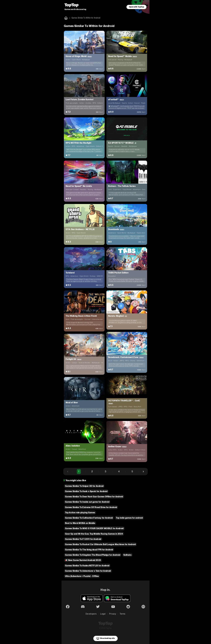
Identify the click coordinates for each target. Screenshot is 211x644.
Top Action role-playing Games (80, 513)
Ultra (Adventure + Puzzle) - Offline (82, 576)
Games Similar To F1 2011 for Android (83, 539)
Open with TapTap (136, 7)
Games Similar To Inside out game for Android (87, 502)
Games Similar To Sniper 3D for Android (84, 486)
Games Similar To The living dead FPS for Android (89, 550)
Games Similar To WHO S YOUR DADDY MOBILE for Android (94, 528)
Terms (123, 614)
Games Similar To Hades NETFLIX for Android (87, 566)
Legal (103, 614)
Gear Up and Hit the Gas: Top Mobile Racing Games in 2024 (94, 534)
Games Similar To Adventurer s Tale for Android (88, 571)
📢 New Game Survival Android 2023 (83, 560)
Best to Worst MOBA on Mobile (80, 523)
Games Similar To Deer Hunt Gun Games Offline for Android (94, 497)
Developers (91, 614)
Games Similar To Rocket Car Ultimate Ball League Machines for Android (100, 544)
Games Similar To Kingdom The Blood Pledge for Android (93, 555)
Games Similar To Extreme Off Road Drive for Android (91, 507)
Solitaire (127, 555)
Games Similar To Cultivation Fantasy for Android (89, 518)
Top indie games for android (129, 518)
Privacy (113, 614)
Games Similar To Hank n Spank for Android (86, 491)
